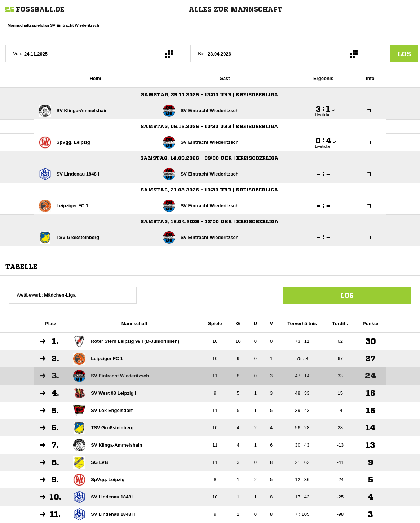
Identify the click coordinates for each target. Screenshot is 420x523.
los (404, 54)
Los (347, 295)
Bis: (202, 54)
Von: (18, 54)
